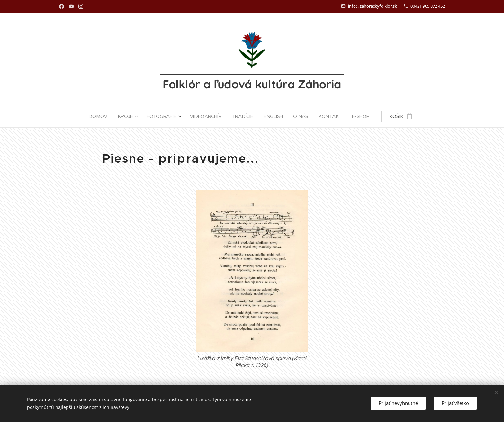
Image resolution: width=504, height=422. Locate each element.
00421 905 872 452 (428, 6)
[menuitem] (98, 116)
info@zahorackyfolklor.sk (373, 6)
